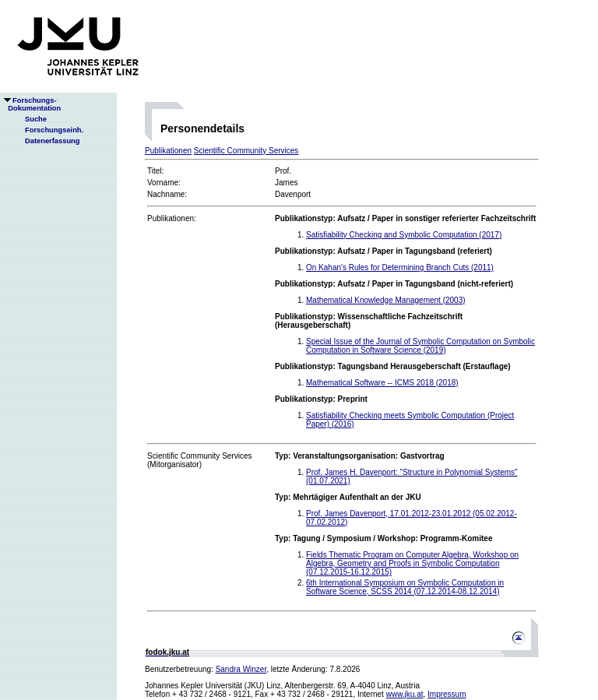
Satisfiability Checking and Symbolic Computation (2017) (404, 235)
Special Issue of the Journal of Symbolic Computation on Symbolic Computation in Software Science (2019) (420, 346)
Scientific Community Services (246, 151)
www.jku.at (405, 694)
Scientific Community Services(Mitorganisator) (199, 460)
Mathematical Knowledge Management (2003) (386, 300)
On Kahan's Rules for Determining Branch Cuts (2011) (400, 267)
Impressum (447, 694)
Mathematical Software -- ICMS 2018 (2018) (382, 383)
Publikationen (168, 151)
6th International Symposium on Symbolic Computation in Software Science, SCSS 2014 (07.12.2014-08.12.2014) (405, 587)
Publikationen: (172, 218)
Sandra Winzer (241, 669)
